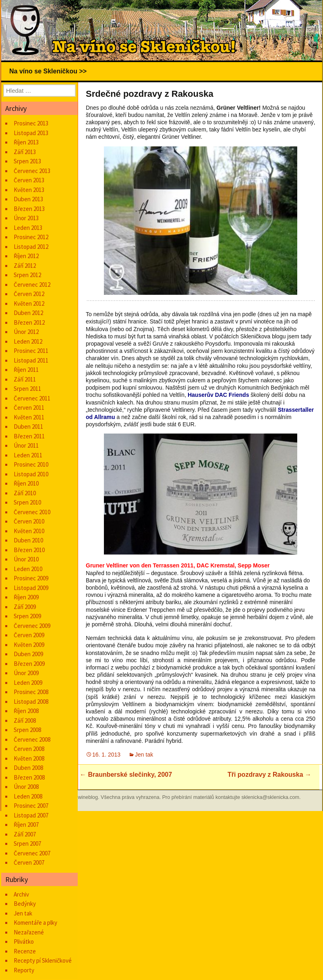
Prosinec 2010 (31, 464)
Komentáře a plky (35, 923)
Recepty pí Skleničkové (43, 960)
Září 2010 (25, 493)
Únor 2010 (26, 559)
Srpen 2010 (27, 502)
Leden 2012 (28, 341)
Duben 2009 (28, 654)
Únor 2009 (26, 673)
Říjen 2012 (26, 256)
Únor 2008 (26, 787)
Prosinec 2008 (31, 692)
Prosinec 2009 (31, 578)
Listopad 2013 (31, 133)
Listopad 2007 (31, 815)
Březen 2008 (29, 777)
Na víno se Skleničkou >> (48, 71)
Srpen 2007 (27, 843)
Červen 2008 (29, 749)
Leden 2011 (28, 455)
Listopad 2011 (31, 360)
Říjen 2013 (26, 142)
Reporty (24, 970)
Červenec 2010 (32, 512)
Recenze (25, 951)
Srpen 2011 (27, 389)
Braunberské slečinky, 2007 (126, 775)
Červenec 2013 (32, 171)
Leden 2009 (28, 683)
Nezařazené (29, 932)
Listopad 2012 (31, 247)
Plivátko (24, 941)
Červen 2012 (29, 294)
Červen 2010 (29, 521)
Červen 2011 (29, 408)
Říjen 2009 (26, 597)
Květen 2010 (29, 531)
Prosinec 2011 (31, 351)
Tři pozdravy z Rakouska (269, 775)
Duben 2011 (28, 426)
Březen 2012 (29, 322)
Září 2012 (25, 266)
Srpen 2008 (27, 730)
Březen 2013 (29, 209)
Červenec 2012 (32, 285)
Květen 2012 (29, 303)
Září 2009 (25, 607)
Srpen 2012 (27, 275)
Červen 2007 (29, 862)
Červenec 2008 (32, 739)
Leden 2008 (28, 796)
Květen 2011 (29, 417)
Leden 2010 (28, 569)
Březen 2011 (29, 436)
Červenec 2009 (32, 626)
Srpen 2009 (27, 616)
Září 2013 (25, 152)
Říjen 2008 (26, 711)
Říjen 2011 (26, 370)
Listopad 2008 (31, 702)
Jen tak (144, 755)
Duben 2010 (28, 540)
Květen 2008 (29, 758)
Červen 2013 (29, 180)
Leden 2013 (28, 228)
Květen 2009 (29, 645)
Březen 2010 (29, 550)
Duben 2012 (28, 313)
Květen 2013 (29, 190)
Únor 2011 (26, 445)
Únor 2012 (26, 332)
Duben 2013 (28, 199)
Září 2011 (25, 379)
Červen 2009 (29, 635)
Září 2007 (25, 834)
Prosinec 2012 (31, 237)
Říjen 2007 (26, 825)
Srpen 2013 (27, 161)
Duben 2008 (28, 768)
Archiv (21, 894)
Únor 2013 (26, 218)
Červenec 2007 (32, 853)
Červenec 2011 (32, 398)
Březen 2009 (29, 664)
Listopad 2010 (31, 474)
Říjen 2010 (26, 483)
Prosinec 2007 (31, 806)
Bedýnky (25, 904)
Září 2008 (25, 720)
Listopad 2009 (31, 588)
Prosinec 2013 (31, 123)
